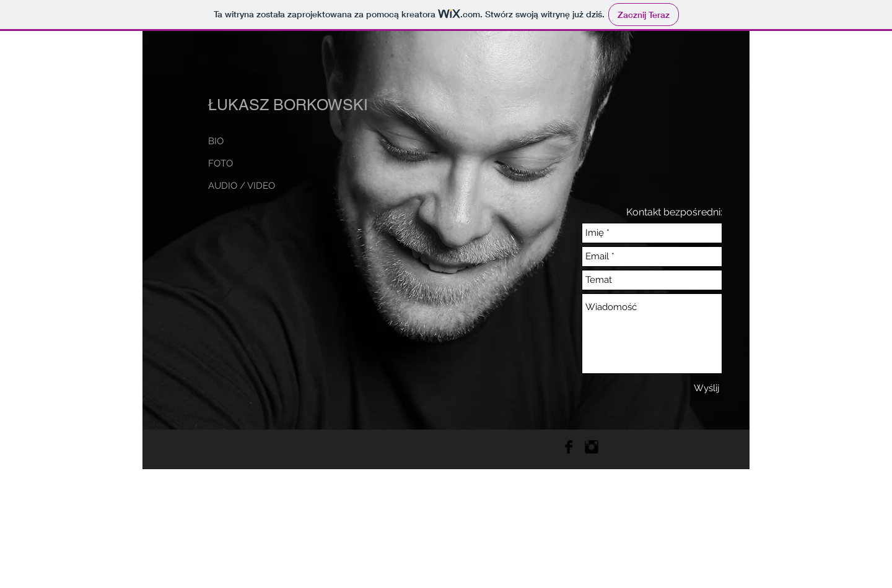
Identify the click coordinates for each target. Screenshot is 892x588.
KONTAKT (230, 208)
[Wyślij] (706, 388)
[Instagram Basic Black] (592, 447)
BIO (216, 141)
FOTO (221, 163)
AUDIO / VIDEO (242, 186)
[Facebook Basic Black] (569, 447)
